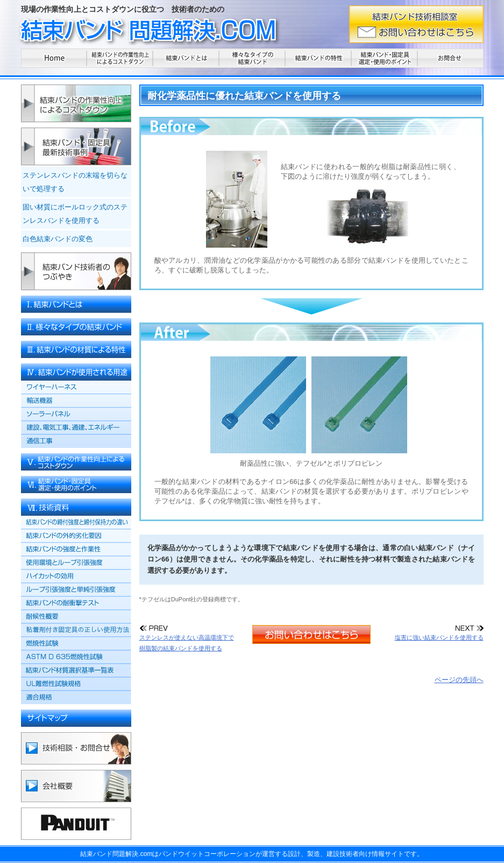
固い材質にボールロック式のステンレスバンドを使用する (75, 214)
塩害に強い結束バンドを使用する (439, 634)
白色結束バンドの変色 (58, 239)
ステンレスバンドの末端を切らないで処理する (75, 182)
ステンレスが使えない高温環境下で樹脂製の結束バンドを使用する (187, 639)
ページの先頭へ (459, 680)
